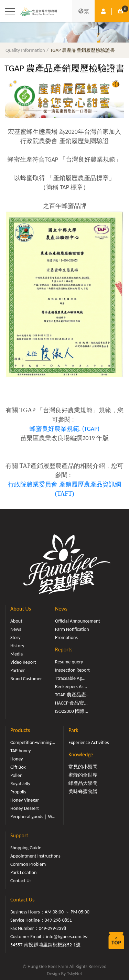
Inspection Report (72, 670)
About (16, 621)
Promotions (66, 637)
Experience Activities (89, 742)
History (17, 646)
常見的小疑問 (83, 767)
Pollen (16, 775)
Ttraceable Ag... (70, 678)
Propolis (18, 792)
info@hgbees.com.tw (67, 937)
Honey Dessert (25, 808)
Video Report (23, 662)
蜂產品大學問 (83, 783)
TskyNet (74, 974)
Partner (18, 670)
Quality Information (25, 50)
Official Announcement (78, 621)
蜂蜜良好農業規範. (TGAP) (64, 429)
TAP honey (21, 751)
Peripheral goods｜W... (33, 817)
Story (15, 637)
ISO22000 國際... (72, 711)
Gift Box (18, 767)
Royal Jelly (20, 784)
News (16, 629)
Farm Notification (72, 629)
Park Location (23, 872)
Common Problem (28, 864)
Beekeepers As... (71, 687)
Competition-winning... (33, 742)
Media (17, 654)
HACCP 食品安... (71, 703)
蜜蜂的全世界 (83, 775)
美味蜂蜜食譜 (83, 792)
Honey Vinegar (25, 800)
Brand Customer (26, 679)
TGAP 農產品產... (72, 695)
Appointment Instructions (35, 856)
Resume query (69, 662)
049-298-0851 (58, 920)
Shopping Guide (26, 848)
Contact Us (21, 881)
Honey (17, 759)
